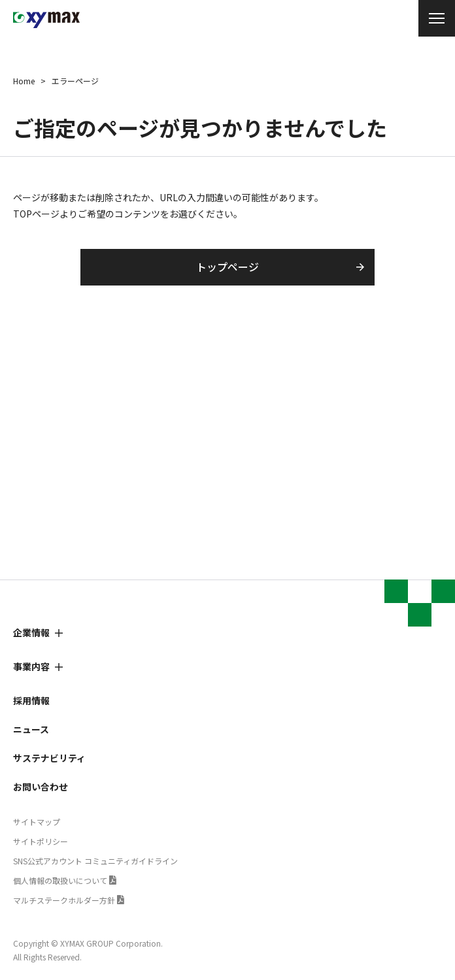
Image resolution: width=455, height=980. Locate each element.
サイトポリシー (41, 841)
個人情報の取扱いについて (60, 880)
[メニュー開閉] (437, 18)
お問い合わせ (41, 787)
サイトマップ (37, 822)
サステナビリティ (49, 758)
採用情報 (31, 700)
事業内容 (31, 666)
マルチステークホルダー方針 (64, 900)
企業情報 (31, 632)
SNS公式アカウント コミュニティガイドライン (95, 861)
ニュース (31, 729)
